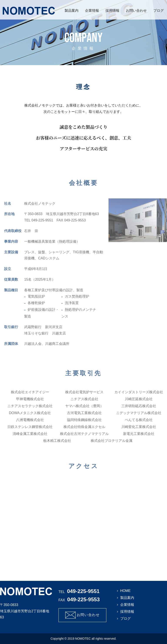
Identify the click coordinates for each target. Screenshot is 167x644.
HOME (125, 591)
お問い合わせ (136, 11)
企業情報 (92, 11)
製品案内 (72, 11)
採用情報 (112, 11)
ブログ (159, 11)
